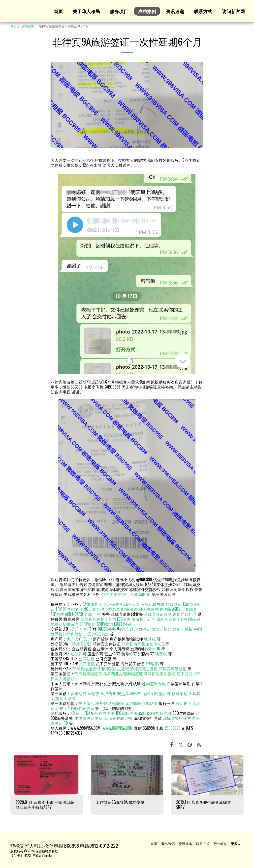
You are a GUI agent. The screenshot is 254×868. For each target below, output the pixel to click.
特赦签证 (174, 604)
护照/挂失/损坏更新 (77, 708)
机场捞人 (128, 604)
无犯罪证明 (135, 703)
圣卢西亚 (108, 693)
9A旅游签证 (92, 604)
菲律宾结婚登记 (86, 669)
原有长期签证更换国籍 (176, 619)
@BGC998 (173, 728)
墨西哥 (165, 693)
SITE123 (26, 855)
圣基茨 (93, 693)
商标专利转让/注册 (155, 713)
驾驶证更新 (182, 629)
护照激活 (86, 703)
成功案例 (28, 26)
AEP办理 (57, 614)
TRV (59, 609)
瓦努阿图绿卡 (63, 698)
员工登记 (87, 664)
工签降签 (189, 609)
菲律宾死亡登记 (144, 669)
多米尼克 (78, 693)
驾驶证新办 (161, 629)
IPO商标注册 (127, 713)
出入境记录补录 (151, 604)
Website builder (43, 855)
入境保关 (111, 604)
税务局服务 (140, 594)
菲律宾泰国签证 (88, 673)
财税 (122, 594)
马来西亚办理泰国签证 (123, 673)
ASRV (176, 609)
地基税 (150, 639)
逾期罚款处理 (185, 614)
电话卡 (152, 703)
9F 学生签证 (73, 609)
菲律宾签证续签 (158, 614)
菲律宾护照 (82, 644)
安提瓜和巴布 (129, 693)
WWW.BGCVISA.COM (118, 728)
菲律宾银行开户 (177, 718)
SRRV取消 (105, 624)
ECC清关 (124, 619)
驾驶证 (145, 629)
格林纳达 (180, 693)
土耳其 (194, 693)
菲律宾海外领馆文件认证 (143, 644)
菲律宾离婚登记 (173, 669)
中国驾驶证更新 (89, 718)
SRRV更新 (88, 624)
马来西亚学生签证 (160, 673)
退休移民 (147, 609)
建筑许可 (79, 654)
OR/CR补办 (107, 629)
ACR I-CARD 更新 (79, 614)
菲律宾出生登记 (115, 669)
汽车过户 (130, 629)
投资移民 (163, 609)
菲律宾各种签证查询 (98, 619)
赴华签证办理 (154, 683)
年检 (97, 614)
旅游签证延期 (143, 619)
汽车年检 (80, 629)
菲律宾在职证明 (118, 718)
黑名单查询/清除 (123, 609)
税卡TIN (154, 649)
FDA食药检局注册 (99, 713)
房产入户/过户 (79, 639)
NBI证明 (77, 713)
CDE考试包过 (98, 634)
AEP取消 (152, 664)
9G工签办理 (94, 609)
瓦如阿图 (150, 693)
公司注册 (109, 594)
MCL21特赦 (123, 624)
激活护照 (184, 703)
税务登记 (103, 703)
